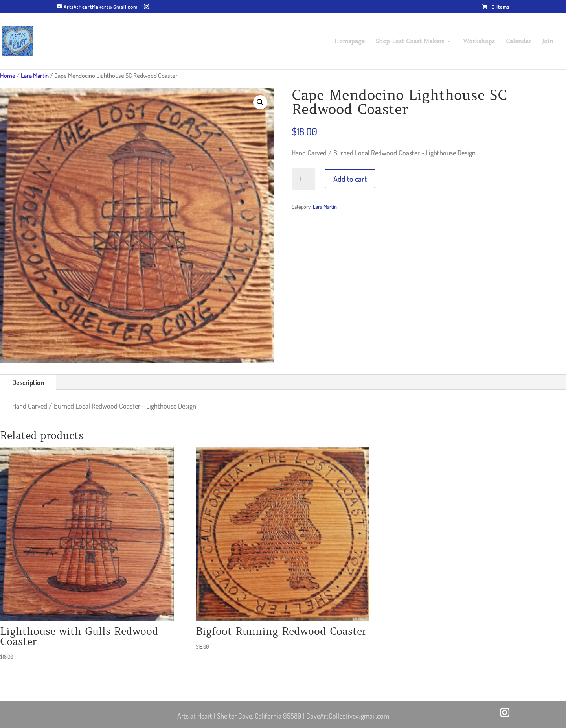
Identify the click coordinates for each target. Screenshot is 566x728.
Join (548, 42)
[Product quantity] (303, 179)
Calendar (518, 42)
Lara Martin (35, 75)
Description (28, 382)
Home (8, 75)
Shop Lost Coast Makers (410, 42)
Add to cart (350, 179)
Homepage (349, 42)
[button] (260, 102)
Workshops (479, 42)
